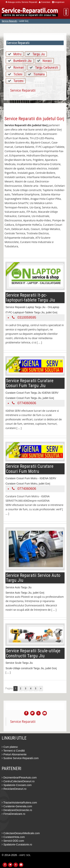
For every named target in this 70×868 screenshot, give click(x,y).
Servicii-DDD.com (13, 841)
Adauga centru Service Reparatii (21, 2)
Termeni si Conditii (13, 751)
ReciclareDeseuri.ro (14, 789)
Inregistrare (58, 2)
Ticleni (18, 74)
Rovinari (19, 67)
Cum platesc (10, 747)
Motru (17, 54)
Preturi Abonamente (14, 754)
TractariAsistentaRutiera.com (19, 803)
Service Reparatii (9, 21)
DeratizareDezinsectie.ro (17, 810)
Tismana (39, 74)
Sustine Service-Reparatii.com (20, 758)
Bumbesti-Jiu (22, 61)
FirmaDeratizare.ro (13, 814)
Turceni (18, 81)
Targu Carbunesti (47, 67)
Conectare (45, 2)
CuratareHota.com (13, 837)
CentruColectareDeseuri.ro (18, 781)
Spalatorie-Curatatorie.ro (17, 844)
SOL (28, 855)
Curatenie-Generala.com (17, 806)
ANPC (22, 855)
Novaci (47, 61)
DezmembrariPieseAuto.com (19, 778)
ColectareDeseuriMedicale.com (21, 833)
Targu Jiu (39, 54)
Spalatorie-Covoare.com (17, 785)
